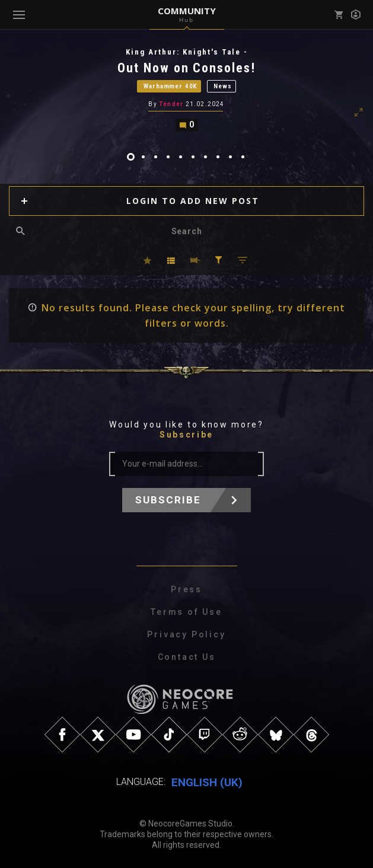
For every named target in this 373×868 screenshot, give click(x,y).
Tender (171, 104)
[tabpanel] (186, 90)
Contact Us (187, 658)
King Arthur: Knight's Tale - (187, 52)
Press (186, 590)
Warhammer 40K (170, 86)
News (222, 86)
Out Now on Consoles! (187, 68)
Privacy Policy (186, 635)
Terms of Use (186, 612)
